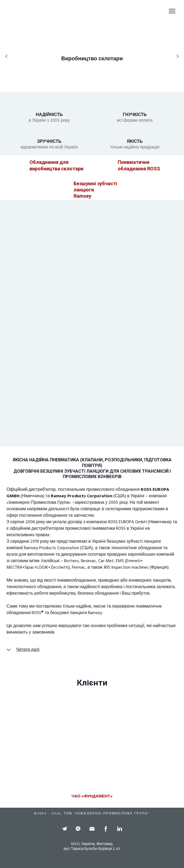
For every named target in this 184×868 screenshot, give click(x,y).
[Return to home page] (21, 11)
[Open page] (16, 165)
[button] (92, 59)
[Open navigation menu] (172, 11)
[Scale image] (92, 744)
